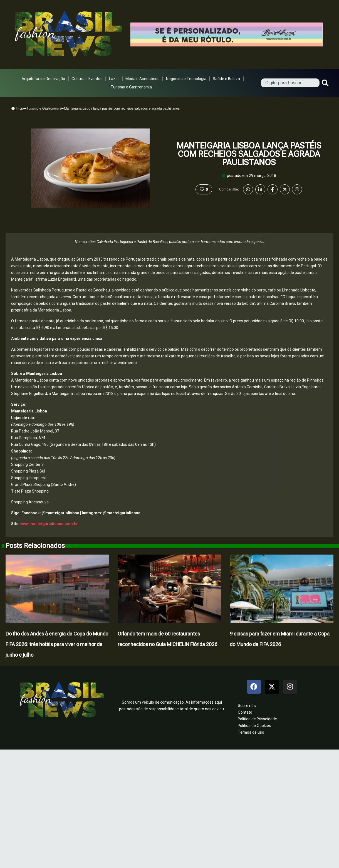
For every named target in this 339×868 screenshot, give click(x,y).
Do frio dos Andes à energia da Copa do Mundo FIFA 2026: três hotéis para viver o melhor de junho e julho (57, 644)
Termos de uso (251, 732)
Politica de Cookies (254, 726)
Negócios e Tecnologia (186, 79)
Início (18, 108)
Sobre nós (247, 706)
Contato (245, 712)
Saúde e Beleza (226, 79)
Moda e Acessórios (143, 79)
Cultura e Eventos (87, 79)
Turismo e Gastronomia (131, 87)
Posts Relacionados (35, 546)
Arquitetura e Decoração (43, 79)
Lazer (114, 79)
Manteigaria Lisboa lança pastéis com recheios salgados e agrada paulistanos (249, 154)
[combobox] (290, 83)
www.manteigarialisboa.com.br (49, 524)
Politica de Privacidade (257, 719)
